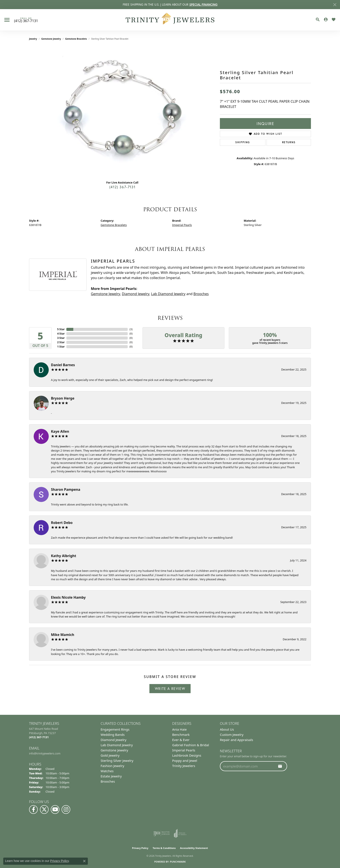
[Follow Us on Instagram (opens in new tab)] (66, 809)
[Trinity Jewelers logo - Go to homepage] (170, 20)
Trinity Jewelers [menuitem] (184, 766)
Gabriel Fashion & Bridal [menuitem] (191, 745)
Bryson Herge (63, 398)
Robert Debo (62, 523)
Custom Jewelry (232, 735)
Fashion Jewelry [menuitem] (112, 766)
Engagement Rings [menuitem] (115, 729)
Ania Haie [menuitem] (179, 729)
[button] (318, 20)
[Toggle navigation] (7, 20)
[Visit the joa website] (180, 833)
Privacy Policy (140, 848)
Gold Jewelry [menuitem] (110, 755)
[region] (122, 112)
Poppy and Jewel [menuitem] (185, 761)
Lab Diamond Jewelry (168, 294)
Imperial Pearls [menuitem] (184, 750)
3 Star (61, 338)
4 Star (61, 334)
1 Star (61, 347)
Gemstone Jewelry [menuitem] (114, 750)
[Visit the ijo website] (161, 833)
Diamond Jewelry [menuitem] (114, 740)
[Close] (335, 5)
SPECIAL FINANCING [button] (203, 5)
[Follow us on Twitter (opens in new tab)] (44, 809)
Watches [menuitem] (107, 771)
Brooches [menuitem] (108, 781)
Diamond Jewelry (136, 294)
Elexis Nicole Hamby (68, 597)
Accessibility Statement (194, 848)
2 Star (61, 342)
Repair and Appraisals (236, 740)
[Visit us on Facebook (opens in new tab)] (33, 809)
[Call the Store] (39, 737)
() (131, 329)
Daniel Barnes (63, 365)
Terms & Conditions (164, 848)
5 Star (61, 329)
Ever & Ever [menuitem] (181, 740)
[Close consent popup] (84, 861)
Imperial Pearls (182, 225)
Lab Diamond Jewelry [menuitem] (117, 745)
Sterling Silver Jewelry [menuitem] (117, 761)
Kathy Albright (64, 556)
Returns (289, 142)
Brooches (201, 294)
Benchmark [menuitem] (181, 735)
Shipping (243, 142)
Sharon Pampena (66, 489)
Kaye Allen (60, 431)
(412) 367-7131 (122, 187)
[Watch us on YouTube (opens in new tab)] (55, 809)
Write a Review (170, 688)
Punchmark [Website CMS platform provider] (178, 862)
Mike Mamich (63, 635)
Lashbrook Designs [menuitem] (187, 755)
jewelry (33, 39)
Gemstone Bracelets (76, 39)
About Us (227, 729)
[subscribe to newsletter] (280, 766)
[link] (26, 20)
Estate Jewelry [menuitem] (111, 776)
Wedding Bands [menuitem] (113, 735)
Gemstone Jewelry (51, 39)
